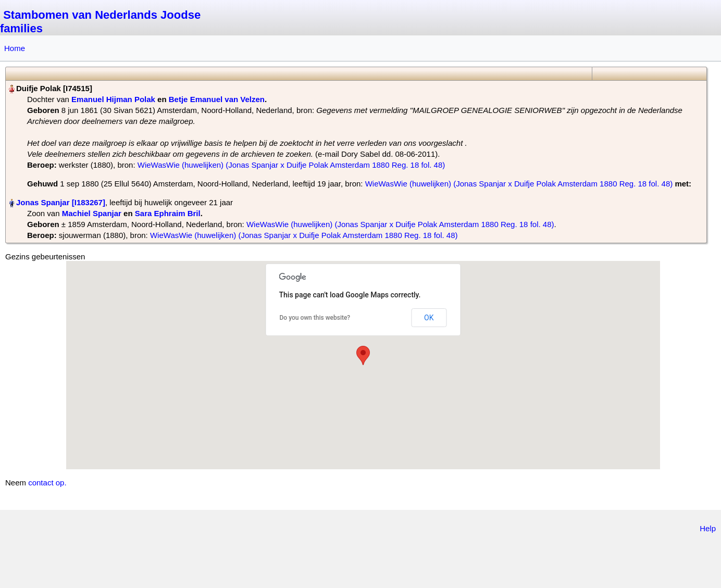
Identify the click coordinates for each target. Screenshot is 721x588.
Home (15, 48)
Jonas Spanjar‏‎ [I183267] (61, 202)
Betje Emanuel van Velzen (217, 99)
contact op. (47, 483)
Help (708, 528)
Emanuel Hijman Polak (113, 99)
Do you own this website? (315, 318)
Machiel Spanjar (92, 213)
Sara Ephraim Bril (168, 213)
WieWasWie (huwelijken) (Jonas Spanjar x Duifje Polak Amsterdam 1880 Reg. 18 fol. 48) (291, 165)
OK (429, 318)
